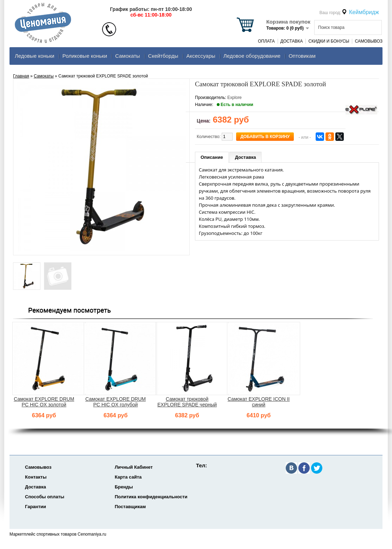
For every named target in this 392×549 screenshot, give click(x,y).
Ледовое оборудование (252, 56)
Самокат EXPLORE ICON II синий (259, 402)
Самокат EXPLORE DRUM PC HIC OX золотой (44, 402)
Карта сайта (128, 477)
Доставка (292, 41)
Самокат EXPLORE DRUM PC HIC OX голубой (115, 402)
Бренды (124, 487)
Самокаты (128, 56)
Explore (235, 98)
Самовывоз (369, 41)
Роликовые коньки (85, 56)
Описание (212, 157)
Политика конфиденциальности (151, 497)
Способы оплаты (45, 497)
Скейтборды (163, 56)
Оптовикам (302, 56)
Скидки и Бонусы (329, 41)
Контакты (36, 477)
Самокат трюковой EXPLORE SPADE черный (187, 402)
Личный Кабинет (134, 467)
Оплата (266, 41)
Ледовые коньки (34, 56)
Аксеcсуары (201, 56)
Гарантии (36, 507)
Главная (21, 76)
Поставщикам (130, 507)
